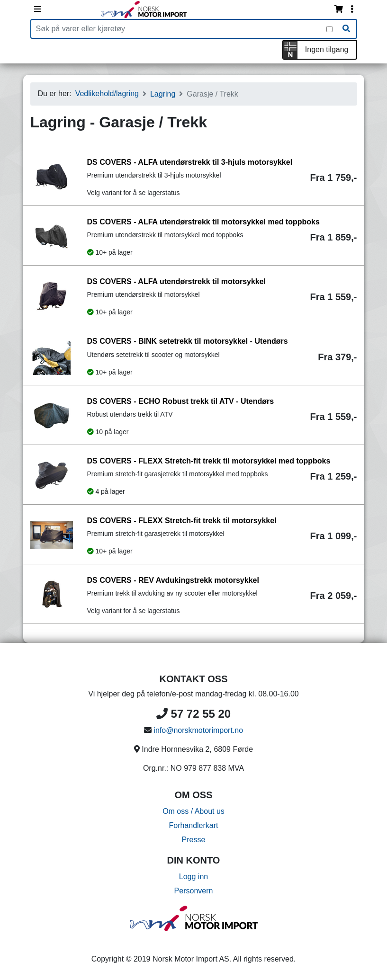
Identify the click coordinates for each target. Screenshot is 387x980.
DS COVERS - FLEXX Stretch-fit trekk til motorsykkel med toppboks (209, 461)
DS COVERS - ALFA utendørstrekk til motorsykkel (177, 281)
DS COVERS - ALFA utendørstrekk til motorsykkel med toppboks (203, 222)
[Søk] (346, 29)
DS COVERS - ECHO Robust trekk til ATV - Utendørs (181, 401)
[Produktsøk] (179, 29)
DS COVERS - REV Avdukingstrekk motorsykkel (173, 580)
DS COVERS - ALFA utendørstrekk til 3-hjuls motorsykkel (190, 162)
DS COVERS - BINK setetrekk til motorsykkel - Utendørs (188, 341)
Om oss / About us (193, 811)
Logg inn (193, 877)
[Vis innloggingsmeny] (352, 9)
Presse (194, 840)
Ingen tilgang (327, 49)
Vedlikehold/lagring (107, 94)
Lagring (163, 94)
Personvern (194, 891)
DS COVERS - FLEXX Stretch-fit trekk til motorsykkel (182, 521)
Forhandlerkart (193, 825)
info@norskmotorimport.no (198, 730)
